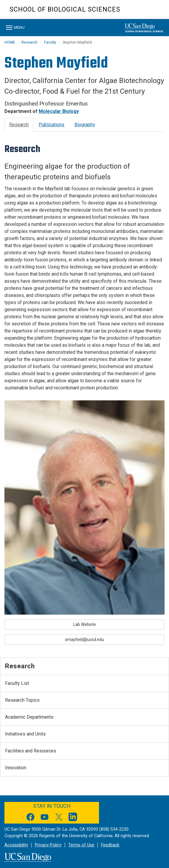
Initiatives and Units (25, 734)
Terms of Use (81, 845)
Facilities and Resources (31, 751)
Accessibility (16, 845)
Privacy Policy (48, 845)
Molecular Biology (59, 111)
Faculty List (17, 683)
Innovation (16, 768)
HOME (10, 42)
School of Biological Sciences (65, 9)
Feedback (110, 845)
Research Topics (22, 700)
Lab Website (85, 624)
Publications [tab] (52, 125)
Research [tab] (19, 125)
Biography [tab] (85, 125)
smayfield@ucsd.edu (84, 640)
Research (30, 42)
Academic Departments (29, 717)
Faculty (50, 42)
